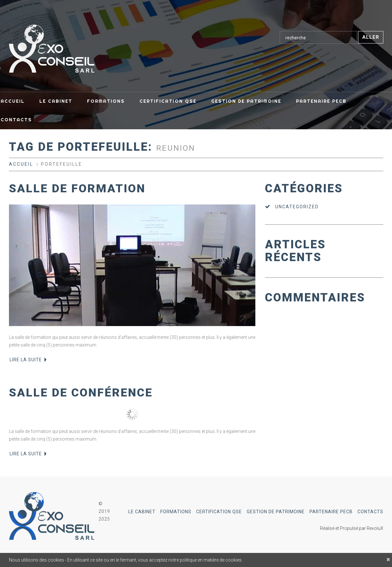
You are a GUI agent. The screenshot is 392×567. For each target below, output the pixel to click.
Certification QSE (219, 512)
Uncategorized (297, 207)
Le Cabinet (142, 512)
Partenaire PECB (331, 512)
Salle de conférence (81, 393)
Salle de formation (77, 188)
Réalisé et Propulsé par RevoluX (352, 528)
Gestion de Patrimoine (276, 512)
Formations (176, 512)
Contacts (370, 512)
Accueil (21, 164)
